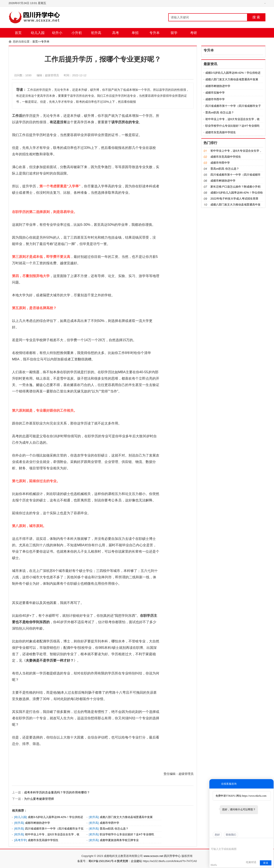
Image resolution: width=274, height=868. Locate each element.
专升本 (155, 33)
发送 (266, 863)
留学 (174, 33)
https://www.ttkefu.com (254, 796)
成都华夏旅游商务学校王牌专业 (119, 840)
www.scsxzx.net (153, 856)
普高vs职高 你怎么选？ (114, 829)
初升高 (96, 33)
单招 (135, 33)
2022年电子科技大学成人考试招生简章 (234, 199)
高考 (116, 33)
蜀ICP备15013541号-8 (102, 861)
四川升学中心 (172, 856)
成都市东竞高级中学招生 (43, 840)
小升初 (77, 33)
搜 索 (256, 17)
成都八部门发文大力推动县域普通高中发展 (126, 817)
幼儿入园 (38, 33)
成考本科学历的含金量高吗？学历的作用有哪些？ (57, 792)
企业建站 (136, 861)
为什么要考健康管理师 (39, 799)
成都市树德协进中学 (38, 823)
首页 (18, 33)
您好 (217, 835)
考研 (194, 33)
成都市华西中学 (109, 823)
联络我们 (231, 835)
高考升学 (21, 840)
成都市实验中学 (215, 93)
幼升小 (57, 33)
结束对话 (251, 862)
